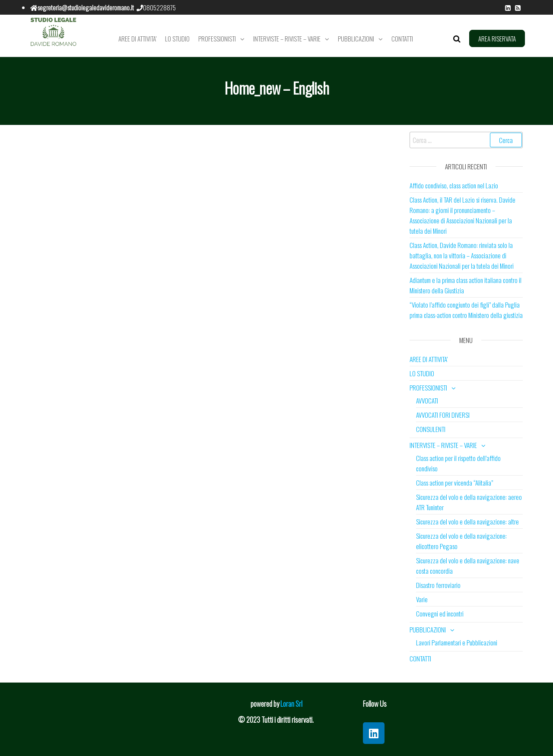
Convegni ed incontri (440, 613)
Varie (422, 599)
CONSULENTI (431, 429)
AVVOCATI (427, 400)
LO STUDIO (177, 38)
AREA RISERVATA (497, 38)
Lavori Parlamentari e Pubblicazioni (457, 642)
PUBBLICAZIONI (356, 38)
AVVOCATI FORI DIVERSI (443, 415)
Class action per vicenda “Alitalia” (454, 483)
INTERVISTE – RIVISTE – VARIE (287, 38)
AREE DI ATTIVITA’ (137, 38)
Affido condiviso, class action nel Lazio (454, 185)
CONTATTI (402, 38)
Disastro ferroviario (438, 585)
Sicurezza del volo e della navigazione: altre (467, 521)
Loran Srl (291, 704)
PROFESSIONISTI (217, 38)
